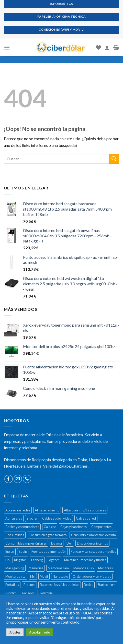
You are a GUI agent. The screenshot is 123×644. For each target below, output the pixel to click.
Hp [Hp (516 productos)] (7, 560)
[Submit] (114, 159)
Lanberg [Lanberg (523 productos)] (37, 560)
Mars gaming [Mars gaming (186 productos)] (15, 568)
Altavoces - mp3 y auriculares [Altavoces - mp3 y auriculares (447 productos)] (85, 510)
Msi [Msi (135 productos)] (33, 576)
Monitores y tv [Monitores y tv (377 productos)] (15, 576)
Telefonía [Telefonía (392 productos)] (46, 593)
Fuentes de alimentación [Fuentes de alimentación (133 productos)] (49, 551)
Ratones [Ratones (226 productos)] (29, 585)
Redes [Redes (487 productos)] (88, 585)
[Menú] (7, 48)
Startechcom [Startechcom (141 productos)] (107, 585)
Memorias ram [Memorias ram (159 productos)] (58, 568)
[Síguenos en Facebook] (9, 479)
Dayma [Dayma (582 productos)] (57, 543)
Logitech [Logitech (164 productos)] (54, 560)
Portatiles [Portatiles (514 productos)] (12, 585)
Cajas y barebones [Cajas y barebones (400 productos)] (74, 527)
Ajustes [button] (15, 632)
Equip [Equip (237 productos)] (23, 551)
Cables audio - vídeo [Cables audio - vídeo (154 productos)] (57, 518)
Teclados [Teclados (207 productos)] (28, 593)
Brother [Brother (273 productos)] (32, 518)
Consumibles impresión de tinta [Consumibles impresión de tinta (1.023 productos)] (93, 535)
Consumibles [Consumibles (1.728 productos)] (15, 535)
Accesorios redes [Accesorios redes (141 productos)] (18, 510)
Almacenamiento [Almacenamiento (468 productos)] (47, 510)
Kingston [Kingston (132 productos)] (20, 560)
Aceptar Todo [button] (40, 632)
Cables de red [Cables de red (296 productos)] (86, 518)
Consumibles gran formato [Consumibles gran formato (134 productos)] (48, 535)
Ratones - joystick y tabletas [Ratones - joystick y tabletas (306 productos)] (60, 585)
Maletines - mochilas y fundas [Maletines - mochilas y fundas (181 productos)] (85, 560)
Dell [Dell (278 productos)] (69, 543)
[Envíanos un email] (18, 479)
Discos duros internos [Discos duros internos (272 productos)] (92, 543)
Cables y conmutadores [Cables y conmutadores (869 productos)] (22, 527)
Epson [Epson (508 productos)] (10, 551)
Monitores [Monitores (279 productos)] (105, 568)
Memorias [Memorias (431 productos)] (36, 568)
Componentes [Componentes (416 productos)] (101, 527)
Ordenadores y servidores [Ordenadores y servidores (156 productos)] (92, 576)
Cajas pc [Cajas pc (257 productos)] (50, 527)
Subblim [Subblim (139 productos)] (11, 593)
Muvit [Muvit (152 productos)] (44, 576)
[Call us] (27, 479)
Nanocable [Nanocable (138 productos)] (60, 576)
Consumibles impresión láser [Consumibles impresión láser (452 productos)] (26, 543)
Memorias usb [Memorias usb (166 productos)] (83, 568)
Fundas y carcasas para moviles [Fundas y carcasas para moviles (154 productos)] (93, 551)
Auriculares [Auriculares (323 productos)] (14, 518)
